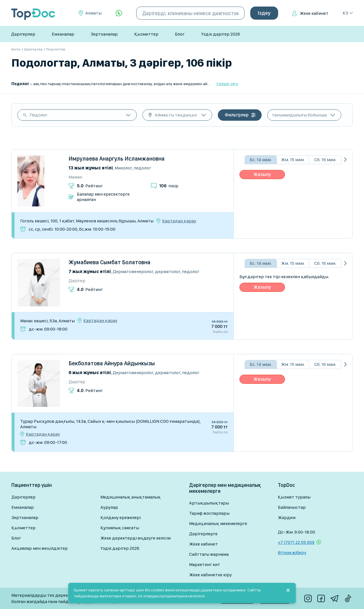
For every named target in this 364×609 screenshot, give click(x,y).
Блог (180, 34)
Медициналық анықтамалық (131, 497)
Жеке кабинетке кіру (210, 575)
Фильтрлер (237, 115)
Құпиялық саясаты (120, 528)
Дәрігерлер (23, 34)
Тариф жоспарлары (209, 513)
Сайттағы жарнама (209, 554)
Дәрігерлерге (203, 534)
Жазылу (262, 174)
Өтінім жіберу (292, 552)
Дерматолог (168, 271)
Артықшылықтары (209, 503)
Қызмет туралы (294, 497)
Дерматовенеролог (133, 271)
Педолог (39, 115)
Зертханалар (104, 34)
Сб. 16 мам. (325, 160)
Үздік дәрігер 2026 (221, 34)
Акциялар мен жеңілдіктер (40, 548)
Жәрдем (287, 517)
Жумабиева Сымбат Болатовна (109, 262)
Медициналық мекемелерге (218, 523)
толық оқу (227, 84)
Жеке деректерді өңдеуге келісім (136, 538)
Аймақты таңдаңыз (176, 115)
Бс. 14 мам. (261, 160)
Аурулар (109, 507)
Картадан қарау (179, 221)
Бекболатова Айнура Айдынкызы (112, 363)
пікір (169, 186)
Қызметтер (146, 34)
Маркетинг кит (205, 564)
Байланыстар (292, 507)
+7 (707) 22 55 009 (296, 542)
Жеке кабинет (314, 13)
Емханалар (63, 34)
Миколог (123, 168)
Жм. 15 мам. (293, 160)
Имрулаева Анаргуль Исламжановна (117, 159)
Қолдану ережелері (121, 517)
